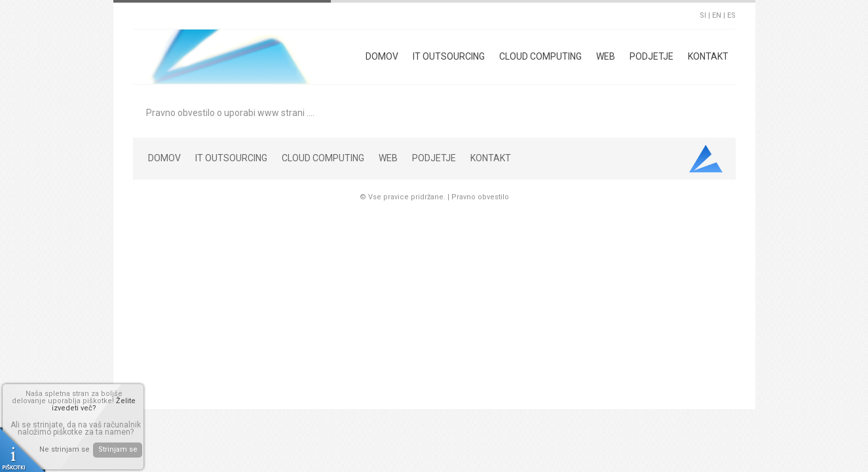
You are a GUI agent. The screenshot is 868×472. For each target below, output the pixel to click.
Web (606, 56)
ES (731, 15)
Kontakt (708, 56)
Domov (382, 56)
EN (717, 15)
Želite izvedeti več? (94, 404)
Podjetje (651, 56)
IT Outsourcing (449, 56)
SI (703, 15)
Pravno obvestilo (480, 197)
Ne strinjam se (65, 449)
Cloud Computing (540, 56)
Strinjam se (118, 449)
